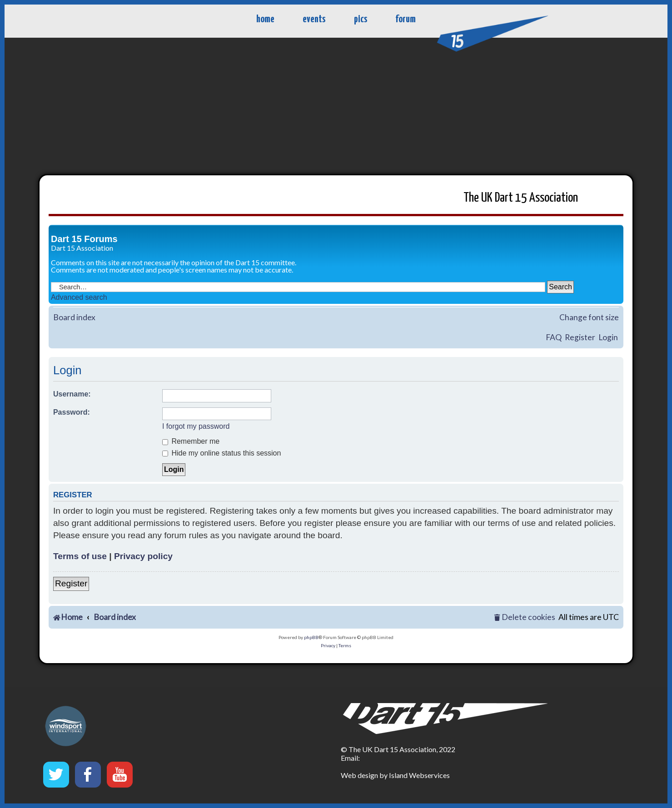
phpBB (311, 637)
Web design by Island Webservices (395, 775)
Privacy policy (143, 556)
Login (608, 337)
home (265, 19)
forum (406, 19)
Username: (72, 394)
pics (361, 19)
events (314, 19)
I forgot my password (196, 426)
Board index (74, 317)
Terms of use (80, 556)
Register (580, 337)
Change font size (589, 317)
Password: (72, 412)
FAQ (554, 337)
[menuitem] (525, 617)
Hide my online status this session (222, 453)
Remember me (191, 441)
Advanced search (79, 297)
